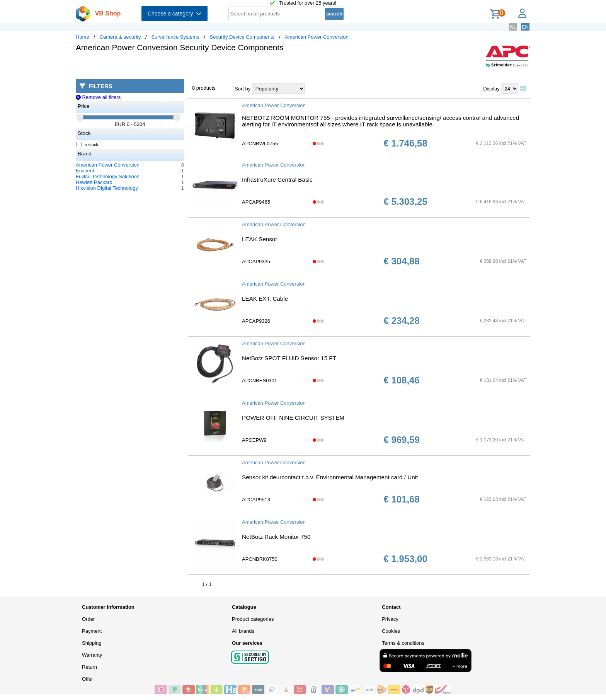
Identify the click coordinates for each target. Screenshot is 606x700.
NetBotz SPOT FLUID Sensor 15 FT (289, 358)
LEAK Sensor (260, 239)
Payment (92, 631)
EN (525, 27)
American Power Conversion (317, 37)
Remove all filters (98, 97)
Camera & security (120, 37)
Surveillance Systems (175, 37)
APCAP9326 (256, 321)
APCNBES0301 (260, 381)
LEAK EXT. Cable (265, 299)
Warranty (92, 655)
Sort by (243, 89)
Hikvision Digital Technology (107, 188)
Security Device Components (242, 37)
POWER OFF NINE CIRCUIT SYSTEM (293, 418)
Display (491, 89)
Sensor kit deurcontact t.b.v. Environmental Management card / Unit (330, 477)
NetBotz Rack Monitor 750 (276, 537)
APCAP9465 (256, 202)
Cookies (391, 631)
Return (89, 667)
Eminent (85, 171)
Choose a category (174, 14)
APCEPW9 (254, 440)
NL (513, 27)
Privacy (390, 619)
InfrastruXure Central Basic (277, 180)
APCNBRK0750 (260, 559)
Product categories (253, 619)
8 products (204, 88)
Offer (88, 679)
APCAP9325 (256, 261)
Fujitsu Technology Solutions (108, 176)
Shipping (92, 643)
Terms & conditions (403, 643)
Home (83, 37)
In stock (87, 145)
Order (88, 619)
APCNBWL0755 (260, 144)
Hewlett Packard (94, 182)
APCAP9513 (256, 500)
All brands (243, 631)
